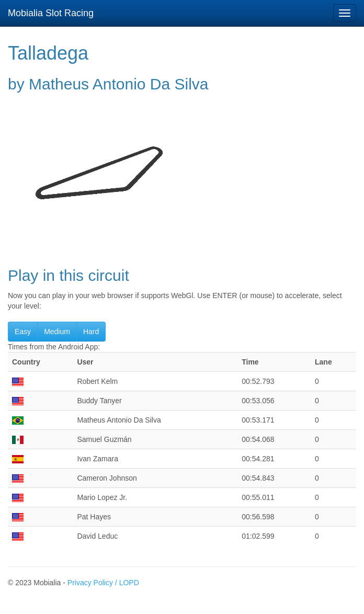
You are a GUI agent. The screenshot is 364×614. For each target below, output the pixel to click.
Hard (91, 332)
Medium (57, 332)
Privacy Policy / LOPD (103, 583)
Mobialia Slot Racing (51, 13)
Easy (23, 332)
